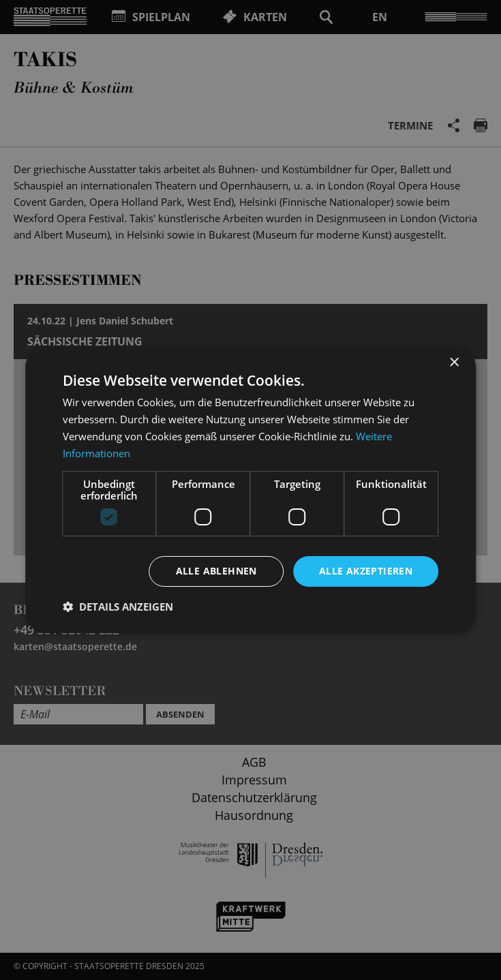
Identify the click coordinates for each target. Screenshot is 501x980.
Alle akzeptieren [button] (366, 571)
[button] (118, 607)
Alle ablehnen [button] (216, 571)
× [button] (454, 363)
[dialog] (250, 490)
